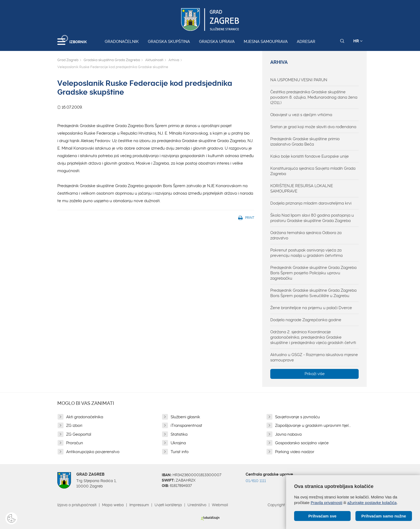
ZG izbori (74, 426)
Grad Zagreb (68, 60)
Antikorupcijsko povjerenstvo (93, 452)
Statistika (179, 434)
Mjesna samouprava (266, 42)
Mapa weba (113, 505)
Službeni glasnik (185, 417)
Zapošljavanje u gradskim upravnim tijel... (313, 426)
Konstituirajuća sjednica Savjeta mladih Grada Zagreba (313, 171)
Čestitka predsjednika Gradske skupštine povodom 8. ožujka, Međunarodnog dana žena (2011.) (314, 97)
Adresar (306, 42)
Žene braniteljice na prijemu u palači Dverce (311, 308)
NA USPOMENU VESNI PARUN (299, 80)
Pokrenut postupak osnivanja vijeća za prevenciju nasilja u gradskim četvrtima (306, 253)
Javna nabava (288, 434)
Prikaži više (315, 374)
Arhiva (174, 60)
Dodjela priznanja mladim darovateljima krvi (311, 203)
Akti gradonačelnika (85, 417)
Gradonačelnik (122, 42)
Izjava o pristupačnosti (77, 505)
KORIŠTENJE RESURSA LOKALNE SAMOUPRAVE (302, 188)
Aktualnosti (154, 60)
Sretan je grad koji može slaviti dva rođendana (313, 127)
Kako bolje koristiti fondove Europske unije (310, 156)
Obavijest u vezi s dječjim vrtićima (301, 115)
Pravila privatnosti (327, 503)
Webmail (220, 505)
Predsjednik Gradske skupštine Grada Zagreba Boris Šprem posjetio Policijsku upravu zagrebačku (313, 273)
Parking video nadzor (295, 452)
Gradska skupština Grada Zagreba (112, 60)
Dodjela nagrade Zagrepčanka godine (306, 320)
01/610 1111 (256, 481)
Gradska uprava (217, 42)
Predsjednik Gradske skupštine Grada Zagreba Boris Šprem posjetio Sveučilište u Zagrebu (313, 293)
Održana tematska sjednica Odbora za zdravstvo (306, 235)
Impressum (139, 505)
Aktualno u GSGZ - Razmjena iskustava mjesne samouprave (314, 357)
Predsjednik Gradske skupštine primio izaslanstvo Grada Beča (305, 142)
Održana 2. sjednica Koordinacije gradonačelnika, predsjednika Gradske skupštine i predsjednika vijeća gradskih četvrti (313, 337)
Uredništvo (197, 505)
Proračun (75, 443)
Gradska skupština (169, 42)
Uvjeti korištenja (168, 505)
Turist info (180, 452)
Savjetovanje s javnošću (297, 417)
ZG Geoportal (79, 434)
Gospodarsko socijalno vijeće (302, 443)
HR (358, 41)
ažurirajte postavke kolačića (372, 503)
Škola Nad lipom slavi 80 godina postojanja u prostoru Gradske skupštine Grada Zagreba (312, 218)
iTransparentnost (186, 426)
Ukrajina (178, 443)
